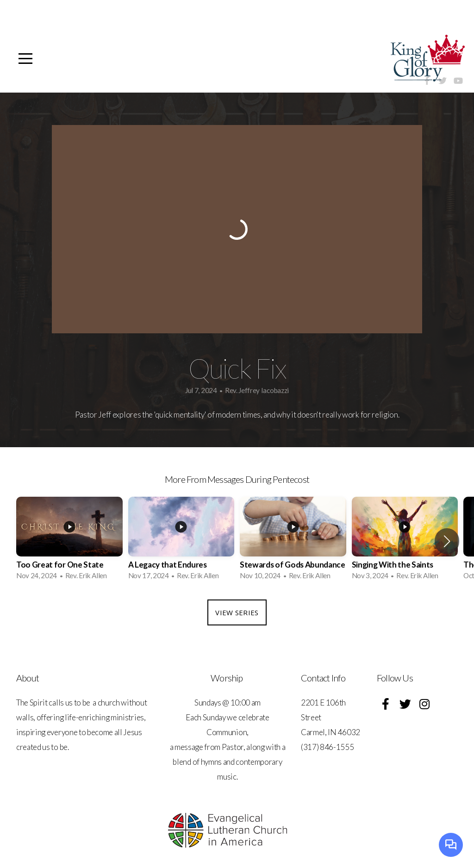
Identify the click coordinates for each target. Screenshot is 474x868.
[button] (447, 541)
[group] (69, 541)
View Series (237, 612)
